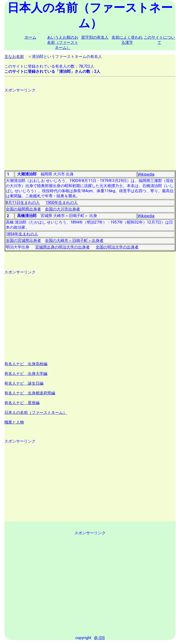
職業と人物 (14, 422)
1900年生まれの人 (62, 203)
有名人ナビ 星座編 (22, 403)
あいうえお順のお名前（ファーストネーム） (63, 42)
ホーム (30, 37)
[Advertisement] (90, 127)
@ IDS (100, 638)
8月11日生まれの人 (23, 203)
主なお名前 (14, 57)
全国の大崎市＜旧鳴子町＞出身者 (74, 240)
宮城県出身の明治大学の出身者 (62, 247)
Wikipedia (146, 174)
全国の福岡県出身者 (23, 209)
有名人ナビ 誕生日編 (24, 383)
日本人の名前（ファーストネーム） (36, 413)
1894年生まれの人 (22, 234)
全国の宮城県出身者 (23, 240)
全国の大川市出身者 (62, 209)
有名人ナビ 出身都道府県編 (30, 393)
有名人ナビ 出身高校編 (26, 364)
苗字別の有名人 (95, 37)
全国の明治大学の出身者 (117, 247)
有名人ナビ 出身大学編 (26, 374)
